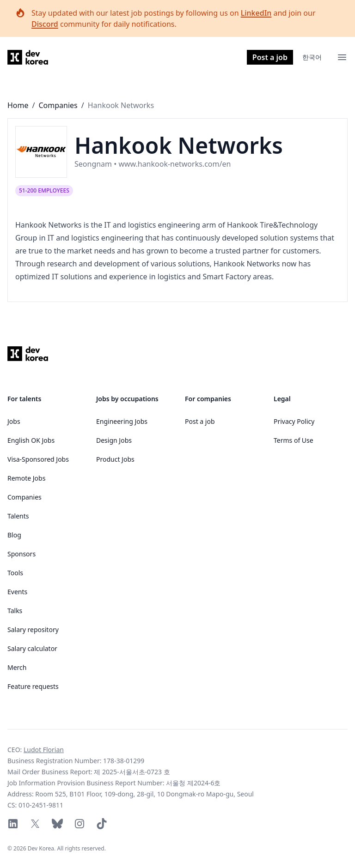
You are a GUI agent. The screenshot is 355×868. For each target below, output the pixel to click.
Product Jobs (115, 459)
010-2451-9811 (41, 805)
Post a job (270, 57)
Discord (45, 24)
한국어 (312, 57)
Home (18, 105)
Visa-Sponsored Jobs (38, 459)
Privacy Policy (294, 421)
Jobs (14, 421)
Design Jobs (114, 440)
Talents (18, 516)
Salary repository (33, 630)
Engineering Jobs (122, 421)
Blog (14, 535)
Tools (15, 573)
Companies (58, 105)
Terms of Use (294, 440)
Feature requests (33, 686)
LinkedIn (256, 13)
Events (17, 592)
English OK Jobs (31, 440)
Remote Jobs (26, 478)
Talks (15, 611)
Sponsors (21, 554)
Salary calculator (32, 648)
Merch (17, 667)
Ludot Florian (44, 750)
